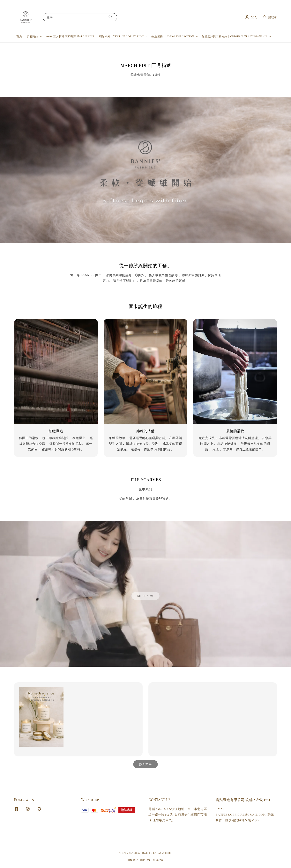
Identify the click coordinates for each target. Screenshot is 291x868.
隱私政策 (146, 860)
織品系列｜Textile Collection (122, 36)
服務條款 (133, 860)
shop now (145, 596)
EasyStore (164, 853)
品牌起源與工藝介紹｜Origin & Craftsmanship (235, 36)
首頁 (19, 36)
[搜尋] (111, 17)
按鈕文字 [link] (145, 764)
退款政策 (158, 860)
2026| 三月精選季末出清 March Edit (70, 36)
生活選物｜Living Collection (173, 36)
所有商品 (32, 36)
